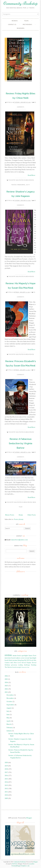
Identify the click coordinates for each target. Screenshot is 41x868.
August (9, 708)
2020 (6, 762)
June (8, 714)
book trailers (16, 658)
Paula (10, 102)
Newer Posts (10, 515)
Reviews (15, 21)
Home (21, 515)
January (9, 731)
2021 (6, 692)
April (8, 721)
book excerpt (17, 667)
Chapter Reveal (31, 663)
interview (8, 658)
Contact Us (12, 24)
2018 (6, 769)
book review (30, 180)
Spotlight (33, 658)
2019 (6, 766)
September (10, 705)
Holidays (7, 665)
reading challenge (24, 665)
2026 (6, 676)
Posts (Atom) (19, 519)
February (10, 727)
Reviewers (21, 28)
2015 (6, 779)
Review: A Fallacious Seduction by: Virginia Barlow (20, 443)
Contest (7, 663)
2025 (6, 679)
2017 (6, 772)
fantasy (14, 185)
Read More (31, 175)
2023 (6, 686)
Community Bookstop (21, 3)
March (9, 724)
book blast (8, 660)
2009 (6, 798)
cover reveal (25, 658)
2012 (6, 788)
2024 (6, 682)
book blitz (33, 660)
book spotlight (23, 655)
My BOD (27, 660)
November (10, 698)
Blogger (29, 818)
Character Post (25, 667)
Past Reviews (27, 24)
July (8, 711)
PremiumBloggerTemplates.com (20, 866)
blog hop (21, 660)
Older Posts (32, 515)
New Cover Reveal (20, 663)
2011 (6, 792)
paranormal (21, 185)
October (9, 701)
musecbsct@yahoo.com (19, 540)
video (12, 663)
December (10, 695)
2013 (6, 785)
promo (15, 660)
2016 (6, 775)
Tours (26, 21)
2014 (6, 782)
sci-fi (28, 185)
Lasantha (32, 864)
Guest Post (32, 655)
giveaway (14, 665)
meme (15, 655)
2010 (6, 795)
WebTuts (15, 864)
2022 (6, 689)
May (8, 718)
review (8, 655)
